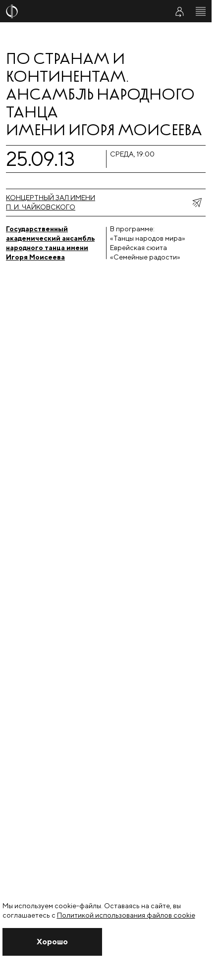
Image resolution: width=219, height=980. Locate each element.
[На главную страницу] (81, 11)
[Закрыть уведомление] (52, 942)
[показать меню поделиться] (197, 203)
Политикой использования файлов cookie (126, 915)
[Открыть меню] (201, 11)
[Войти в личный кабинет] (179, 11)
